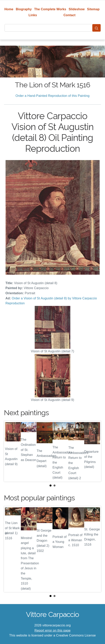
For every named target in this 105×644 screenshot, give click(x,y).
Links (33, 15)
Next (95, 451)
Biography (24, 9)
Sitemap (93, 9)
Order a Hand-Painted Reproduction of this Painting (52, 96)
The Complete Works (50, 9)
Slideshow (77, 9)
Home (9, 9)
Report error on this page (52, 630)
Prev (10, 451)
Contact (69, 15)
